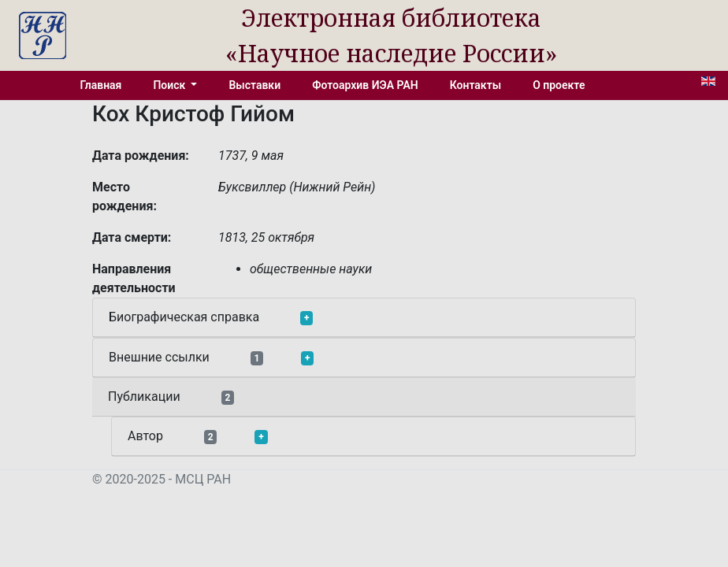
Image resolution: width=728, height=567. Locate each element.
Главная (101, 85)
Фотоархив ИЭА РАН (365, 85)
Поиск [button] (170, 85)
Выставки (254, 85)
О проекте (559, 85)
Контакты (475, 85)
